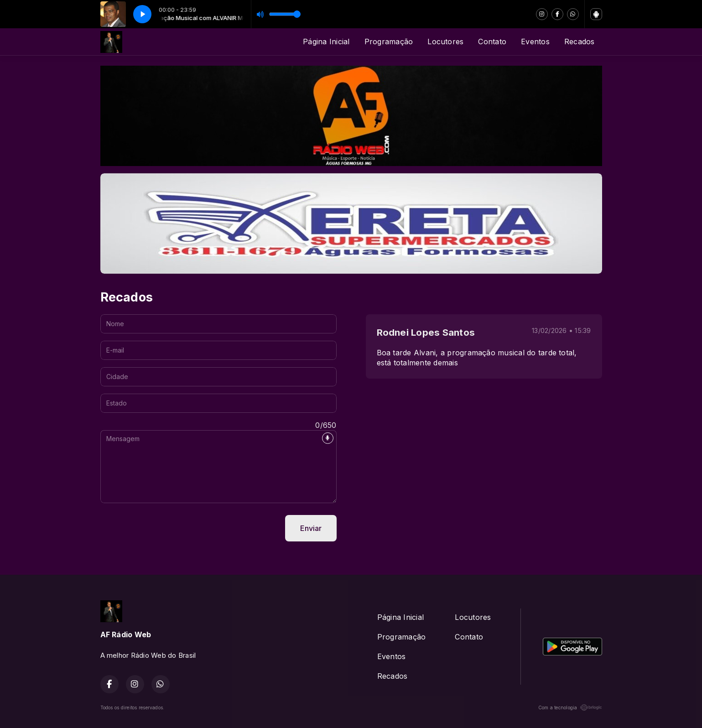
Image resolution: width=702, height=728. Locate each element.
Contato (492, 42)
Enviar (311, 528)
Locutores (445, 42)
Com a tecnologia (570, 707)
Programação (389, 42)
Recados (580, 42)
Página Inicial (326, 42)
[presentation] (170, 528)
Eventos (535, 42)
